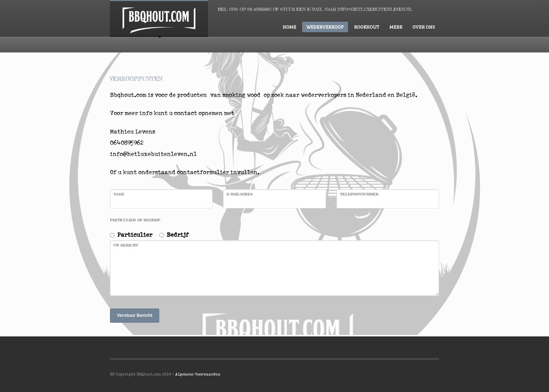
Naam (119, 194)
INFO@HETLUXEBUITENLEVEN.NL (375, 9)
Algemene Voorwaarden (198, 374)
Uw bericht (126, 245)
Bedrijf (178, 234)
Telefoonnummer (359, 194)
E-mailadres (239, 194)
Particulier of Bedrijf (135, 220)
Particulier (135, 234)
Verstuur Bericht (135, 315)
